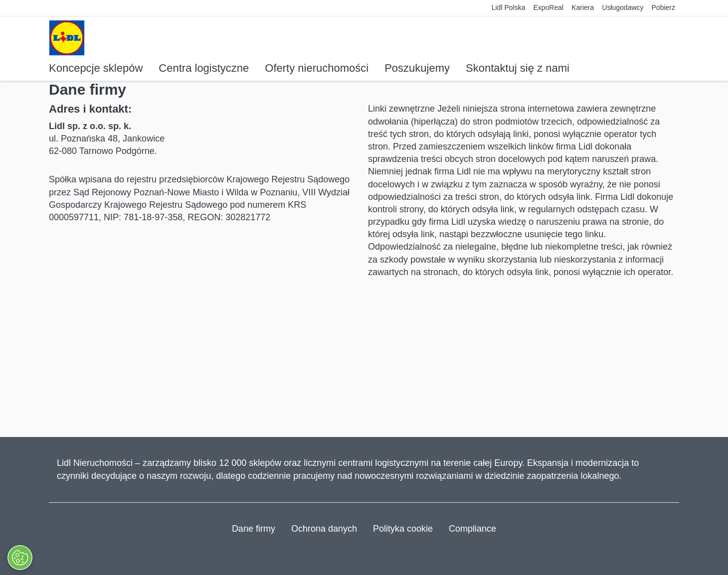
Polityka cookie (403, 529)
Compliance (472, 529)
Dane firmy (254, 529)
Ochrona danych (324, 529)
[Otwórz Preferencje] (19, 558)
